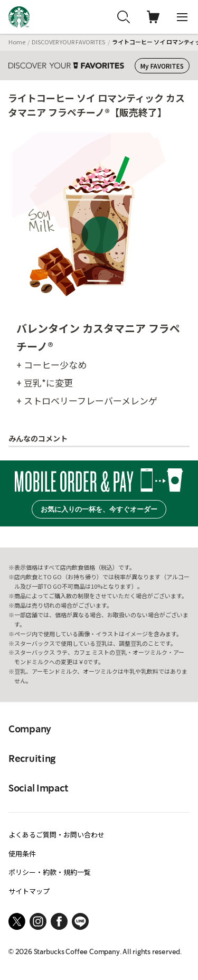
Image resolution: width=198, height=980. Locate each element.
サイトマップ (29, 891)
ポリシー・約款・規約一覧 (50, 872)
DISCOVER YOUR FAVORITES (68, 42)
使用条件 (22, 854)
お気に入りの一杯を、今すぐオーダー (99, 509)
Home (17, 42)
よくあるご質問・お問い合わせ (56, 835)
